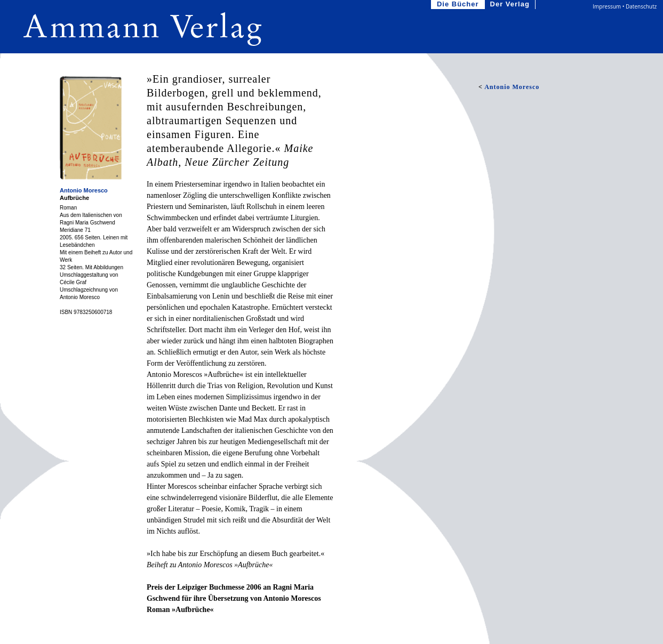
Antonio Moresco (84, 190)
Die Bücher (459, 5)
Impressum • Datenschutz (625, 6)
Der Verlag (511, 5)
